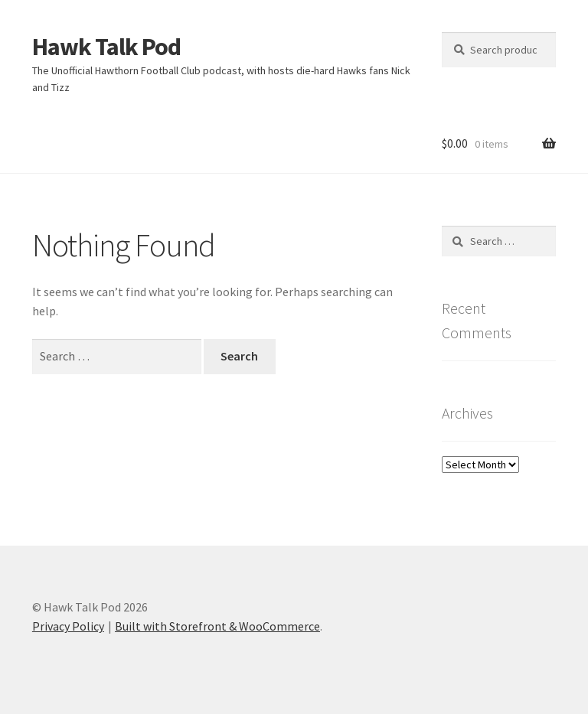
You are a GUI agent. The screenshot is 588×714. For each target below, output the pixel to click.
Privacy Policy (68, 626)
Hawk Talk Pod (106, 47)
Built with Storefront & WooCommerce (217, 626)
